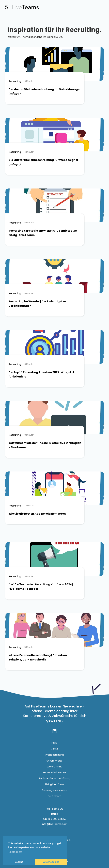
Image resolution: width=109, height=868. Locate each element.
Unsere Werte (54, 761)
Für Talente (54, 796)
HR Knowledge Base (55, 772)
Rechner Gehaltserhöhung (55, 778)
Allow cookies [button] (51, 862)
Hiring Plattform (54, 784)
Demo (54, 749)
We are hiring (55, 767)
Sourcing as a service (55, 790)
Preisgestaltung (55, 755)
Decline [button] (19, 862)
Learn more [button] (15, 852)
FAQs (54, 743)
